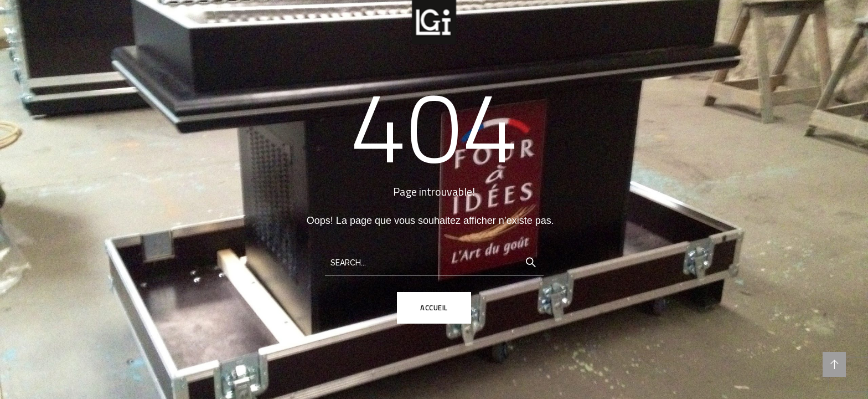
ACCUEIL (434, 308)
